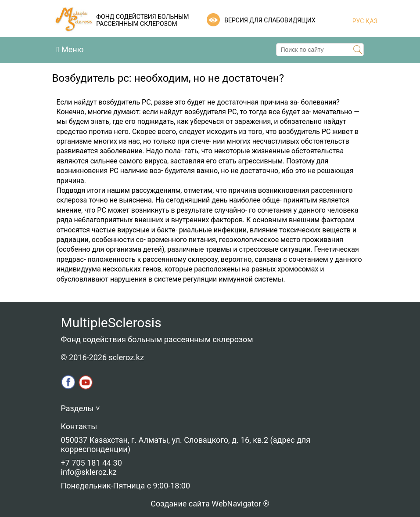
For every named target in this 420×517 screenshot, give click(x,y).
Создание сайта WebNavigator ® (210, 504)
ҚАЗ (371, 21)
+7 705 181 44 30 (92, 463)
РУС (358, 21)
